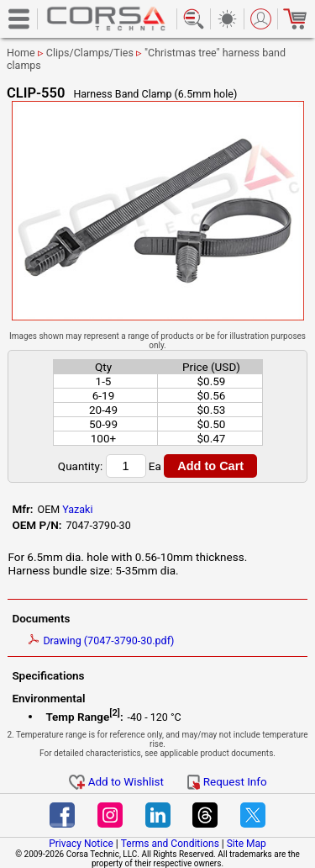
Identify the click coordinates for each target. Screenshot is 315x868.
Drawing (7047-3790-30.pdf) (101, 640)
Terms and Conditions (170, 844)
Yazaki (77, 509)
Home (21, 53)
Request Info (227, 781)
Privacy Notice (81, 844)
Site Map (247, 844)
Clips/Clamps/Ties (90, 53)
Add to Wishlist (116, 781)
